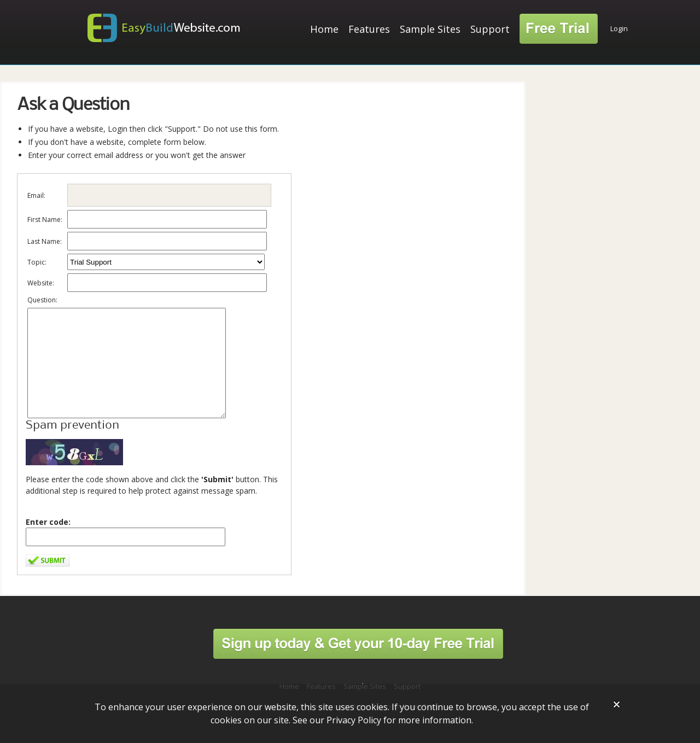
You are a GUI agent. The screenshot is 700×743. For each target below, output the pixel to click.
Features (369, 29)
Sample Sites (430, 29)
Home (324, 29)
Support (490, 29)
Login (619, 29)
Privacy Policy (354, 720)
